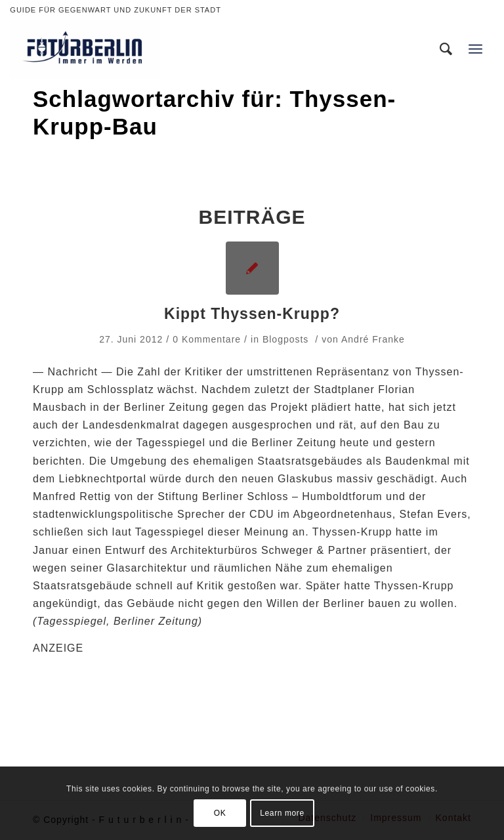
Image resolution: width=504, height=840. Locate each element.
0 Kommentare (207, 339)
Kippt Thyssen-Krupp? (252, 314)
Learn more (282, 813)
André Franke (373, 339)
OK (220, 813)
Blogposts (285, 339)
